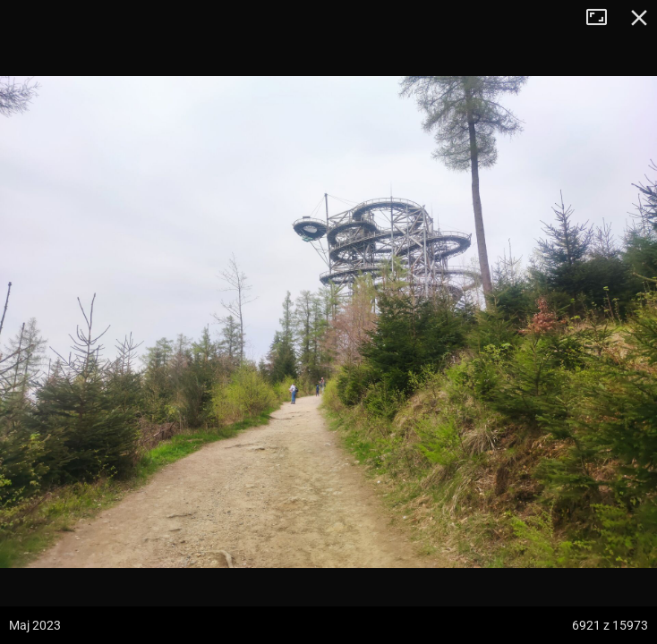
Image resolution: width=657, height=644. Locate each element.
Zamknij (639, 18)
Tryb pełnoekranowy (603, 18)
